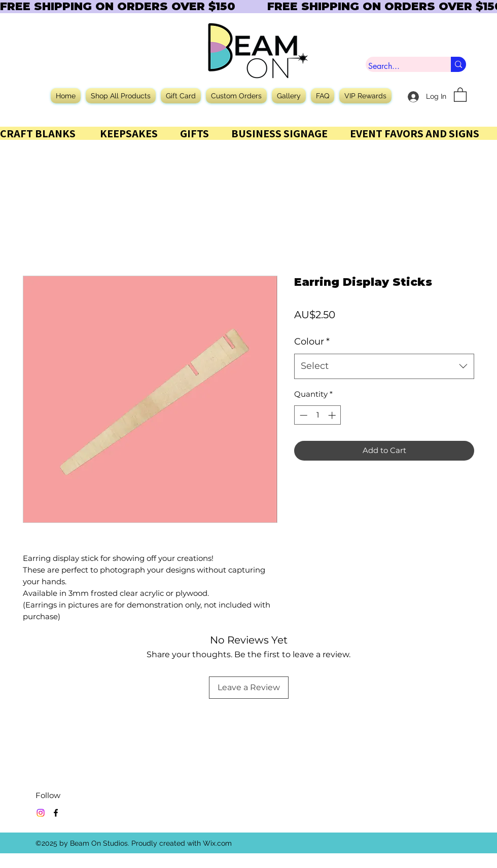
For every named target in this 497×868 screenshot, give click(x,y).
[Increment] (333, 415)
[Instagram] (41, 813)
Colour (312, 342)
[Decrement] (303, 415)
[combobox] (384, 366)
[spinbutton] (318, 415)
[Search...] (399, 66)
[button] (460, 94)
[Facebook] (56, 813)
